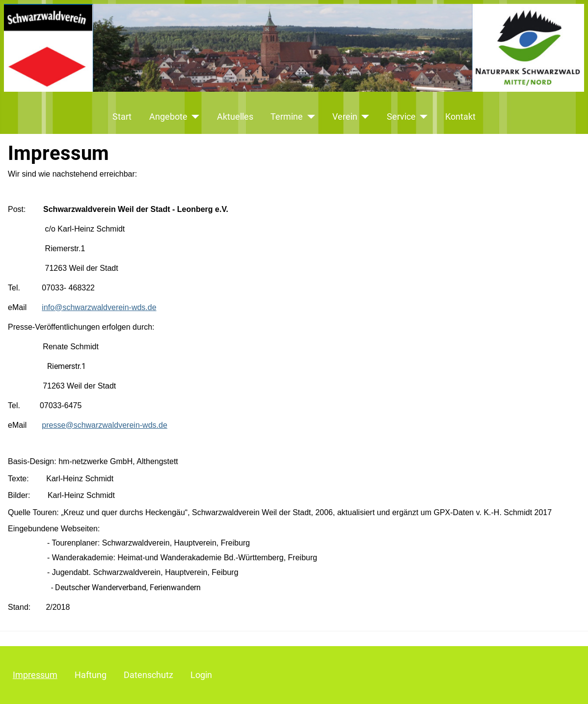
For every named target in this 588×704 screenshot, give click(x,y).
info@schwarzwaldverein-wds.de (99, 307)
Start (122, 117)
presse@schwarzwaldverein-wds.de (104, 425)
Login (201, 675)
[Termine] (309, 117)
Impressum (35, 675)
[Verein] (363, 117)
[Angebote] (194, 117)
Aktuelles (235, 117)
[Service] (422, 117)
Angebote (168, 117)
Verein (345, 117)
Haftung (91, 675)
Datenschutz (148, 675)
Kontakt (460, 117)
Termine (287, 117)
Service (401, 117)
